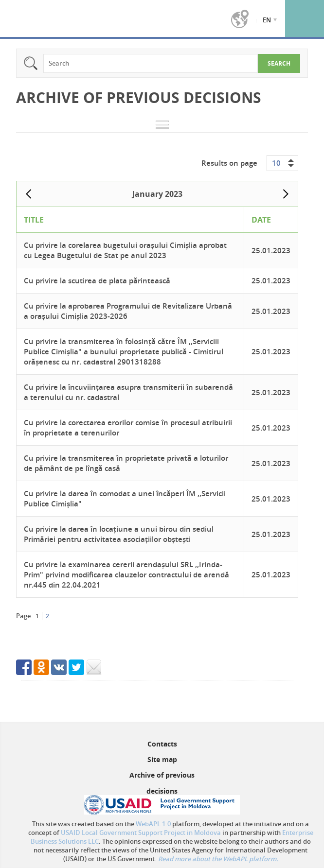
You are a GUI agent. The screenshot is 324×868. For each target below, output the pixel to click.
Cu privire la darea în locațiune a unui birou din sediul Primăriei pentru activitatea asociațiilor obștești (119, 534)
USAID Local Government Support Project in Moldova (141, 833)
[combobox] (282, 163)
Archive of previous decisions (162, 783)
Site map (162, 759)
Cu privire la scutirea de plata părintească (97, 281)
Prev (29, 194)
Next (286, 194)
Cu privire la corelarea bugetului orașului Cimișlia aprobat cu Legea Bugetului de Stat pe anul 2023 (125, 250)
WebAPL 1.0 (153, 824)
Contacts (162, 744)
